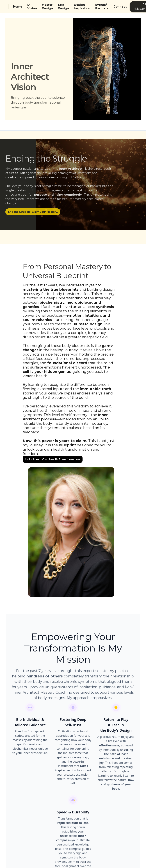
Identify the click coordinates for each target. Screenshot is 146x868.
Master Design (47, 7)
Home (18, 7)
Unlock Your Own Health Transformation (53, 459)
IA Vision (32, 7)
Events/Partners (102, 7)
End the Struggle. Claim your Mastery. (33, 212)
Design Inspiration (82, 7)
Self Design (63, 7)
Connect (120, 7)
